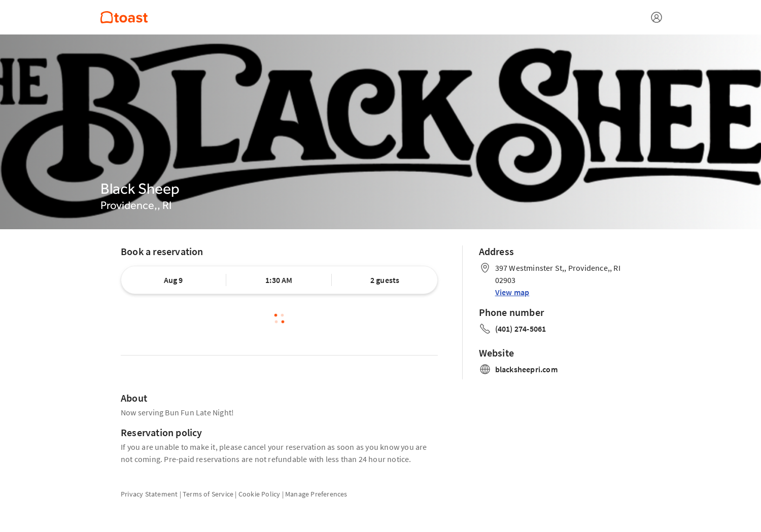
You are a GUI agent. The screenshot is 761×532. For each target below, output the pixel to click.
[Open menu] (656, 17)
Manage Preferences (316, 494)
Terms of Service (208, 494)
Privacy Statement (149, 494)
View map (512, 292)
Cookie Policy (260, 494)
